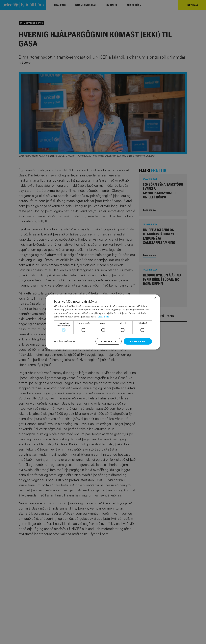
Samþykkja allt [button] (138, 341)
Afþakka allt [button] (109, 341)
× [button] (155, 298)
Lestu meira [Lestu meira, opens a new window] (103, 317)
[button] (65, 341)
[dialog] (103, 322)
